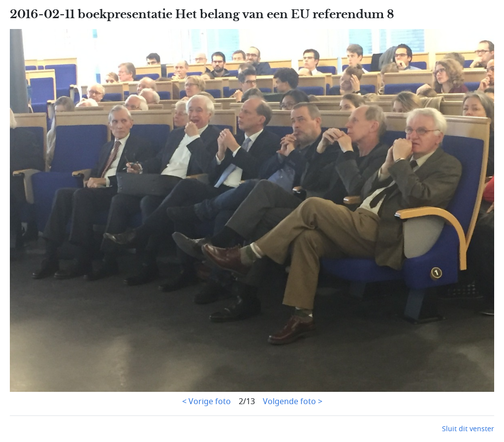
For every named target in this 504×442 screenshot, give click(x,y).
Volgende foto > (293, 402)
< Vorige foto (206, 402)
